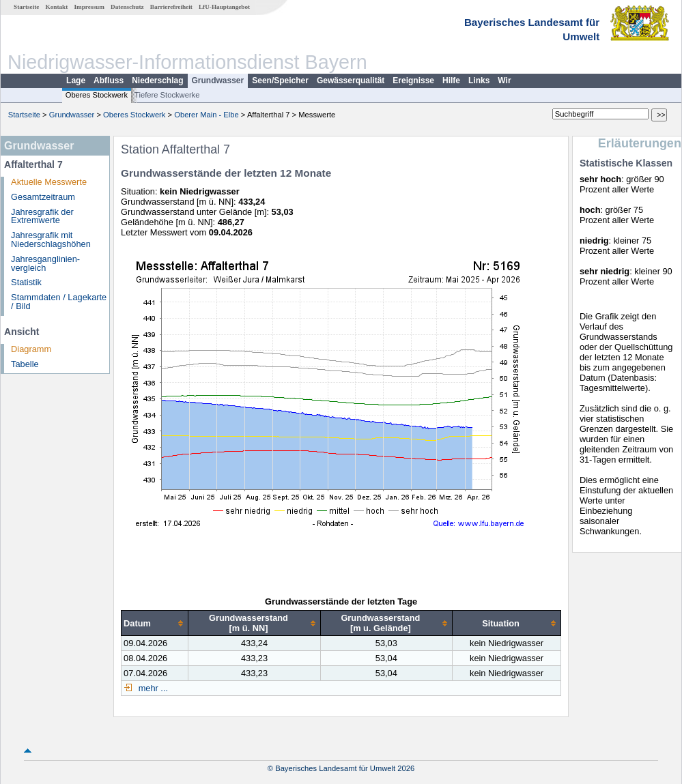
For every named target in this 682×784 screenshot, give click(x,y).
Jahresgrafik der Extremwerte (42, 216)
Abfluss (109, 81)
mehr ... (152, 688)
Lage (76, 81)
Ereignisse (413, 81)
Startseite (26, 7)
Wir (504, 81)
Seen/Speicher (280, 81)
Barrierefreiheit (171, 7)
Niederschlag (157, 81)
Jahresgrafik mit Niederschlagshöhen (51, 239)
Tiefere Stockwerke (167, 95)
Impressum (89, 7)
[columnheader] (155, 623)
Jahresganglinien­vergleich (45, 263)
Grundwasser (218, 81)
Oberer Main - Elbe (207, 115)
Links (479, 81)
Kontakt (57, 7)
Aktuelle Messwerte (49, 182)
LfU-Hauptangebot (224, 7)
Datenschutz (127, 7)
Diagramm (31, 349)
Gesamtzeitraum (43, 197)
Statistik (26, 282)
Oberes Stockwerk (97, 95)
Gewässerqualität (351, 81)
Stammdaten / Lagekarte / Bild (59, 302)
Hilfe (451, 81)
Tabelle (25, 364)
